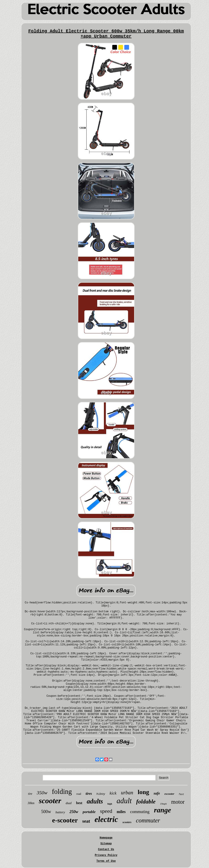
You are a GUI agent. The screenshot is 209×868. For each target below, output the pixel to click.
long (143, 792)
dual (69, 803)
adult (124, 801)
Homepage (106, 838)
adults (95, 801)
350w (42, 793)
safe (157, 793)
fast (182, 794)
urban (127, 793)
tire (30, 794)
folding (62, 792)
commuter (148, 820)
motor (178, 802)
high (110, 804)
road (79, 794)
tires (89, 794)
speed (106, 811)
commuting (140, 812)
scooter (50, 801)
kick (113, 793)
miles (121, 812)
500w (46, 812)
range (163, 810)
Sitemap (106, 844)
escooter (169, 794)
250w (74, 812)
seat (86, 821)
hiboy (101, 794)
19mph (163, 804)
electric (106, 819)
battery (60, 812)
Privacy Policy (106, 855)
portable (89, 812)
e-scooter (65, 820)
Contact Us (106, 849)
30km (31, 803)
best (79, 803)
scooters (127, 822)
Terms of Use (106, 861)
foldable (146, 802)
